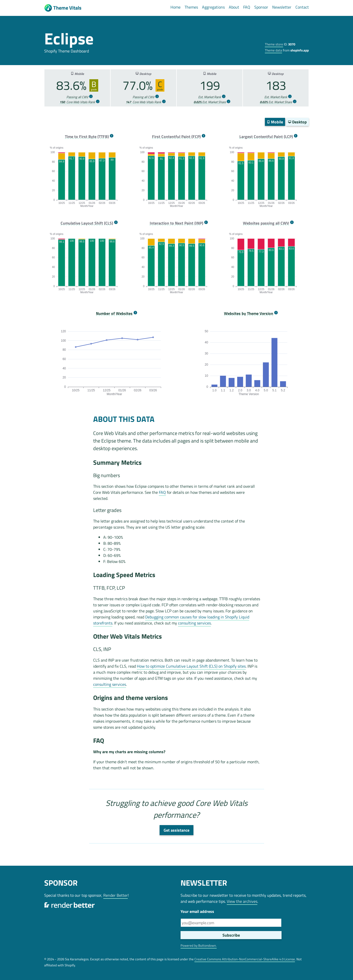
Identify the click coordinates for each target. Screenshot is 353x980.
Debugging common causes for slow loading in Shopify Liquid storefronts (171, 620)
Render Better (116, 895)
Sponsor (261, 7)
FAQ (247, 7)
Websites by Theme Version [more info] (249, 314)
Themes (191, 7)
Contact (302, 7)
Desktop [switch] (297, 122)
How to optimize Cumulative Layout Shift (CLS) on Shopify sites (191, 666)
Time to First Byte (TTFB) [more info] (87, 137)
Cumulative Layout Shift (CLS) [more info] (87, 223)
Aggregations (213, 7)
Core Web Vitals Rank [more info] (77, 102)
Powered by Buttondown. (199, 945)
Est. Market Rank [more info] (210, 97)
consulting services (194, 623)
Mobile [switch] (275, 122)
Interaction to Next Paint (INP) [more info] (176, 223)
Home (175, 7)
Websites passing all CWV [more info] (266, 223)
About (234, 7)
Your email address (197, 911)
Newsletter (282, 7)
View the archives (242, 901)
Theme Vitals (63, 8)
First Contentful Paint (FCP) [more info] (176, 137)
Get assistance (176, 830)
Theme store (274, 44)
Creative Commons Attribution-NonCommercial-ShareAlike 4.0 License (245, 959)
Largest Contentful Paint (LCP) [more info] (266, 137)
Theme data (273, 50)
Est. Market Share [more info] (210, 102)
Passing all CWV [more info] (77, 97)
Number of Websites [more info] (114, 314)
